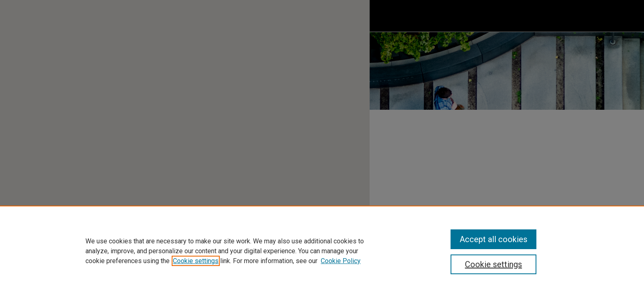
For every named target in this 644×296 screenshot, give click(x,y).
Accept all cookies (493, 239)
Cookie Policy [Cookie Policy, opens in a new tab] (341, 261)
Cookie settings (196, 261)
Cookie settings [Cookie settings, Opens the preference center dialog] (493, 264)
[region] (322, 251)
